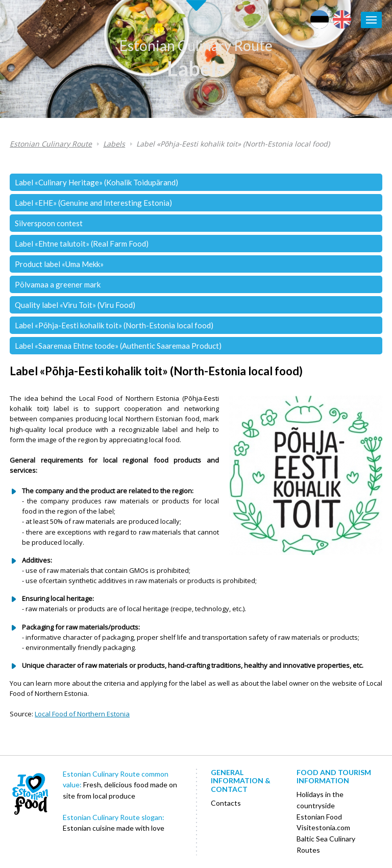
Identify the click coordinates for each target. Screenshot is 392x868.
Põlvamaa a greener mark (58, 284)
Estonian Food (319, 817)
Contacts (226, 803)
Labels (196, 68)
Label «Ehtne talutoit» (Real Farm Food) (82, 244)
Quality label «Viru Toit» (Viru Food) (75, 305)
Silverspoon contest (49, 223)
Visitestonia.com (323, 827)
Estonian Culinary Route (196, 45)
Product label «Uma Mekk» (59, 264)
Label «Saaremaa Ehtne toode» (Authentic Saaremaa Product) (118, 346)
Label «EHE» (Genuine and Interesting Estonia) (93, 203)
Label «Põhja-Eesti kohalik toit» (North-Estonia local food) (233, 144)
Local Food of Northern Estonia (82, 714)
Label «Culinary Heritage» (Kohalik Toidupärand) (96, 182)
